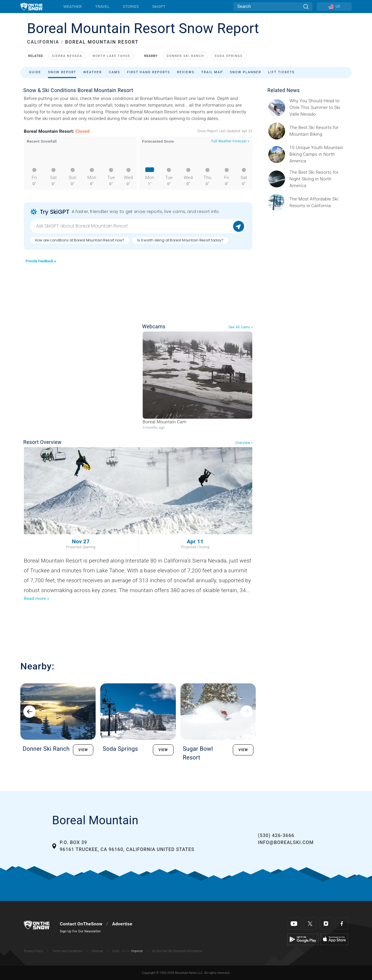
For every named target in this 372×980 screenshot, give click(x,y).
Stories (131, 6)
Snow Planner (246, 72)
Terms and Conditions (67, 951)
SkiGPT (159, 6)
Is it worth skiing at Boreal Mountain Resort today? (180, 240)
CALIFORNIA (43, 42)
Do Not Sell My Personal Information (177, 951)
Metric (126, 951)
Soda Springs (229, 56)
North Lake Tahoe (112, 56)
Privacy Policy (33, 951)
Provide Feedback (41, 261)
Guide (35, 72)
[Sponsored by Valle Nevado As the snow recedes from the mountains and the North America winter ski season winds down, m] (319, 108)
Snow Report (62, 72)
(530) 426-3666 (276, 835)
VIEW (83, 750)
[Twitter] (310, 923)
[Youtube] (294, 923)
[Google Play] (303, 939)
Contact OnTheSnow (81, 924)
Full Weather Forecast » (230, 141)
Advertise (122, 924)
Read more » (36, 599)
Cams (115, 72)
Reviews (186, 72)
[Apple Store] (334, 939)
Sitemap (98, 951)
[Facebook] (342, 923)
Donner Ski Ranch (185, 56)
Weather (73, 6)
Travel (102, 6)
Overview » (244, 443)
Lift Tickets (281, 72)
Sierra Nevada (67, 56)
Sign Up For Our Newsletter (80, 931)
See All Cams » (241, 327)
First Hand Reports (149, 72)
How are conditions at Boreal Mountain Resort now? (80, 240)
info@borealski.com (286, 842)
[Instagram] (326, 923)
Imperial (137, 951)
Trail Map (212, 72)
